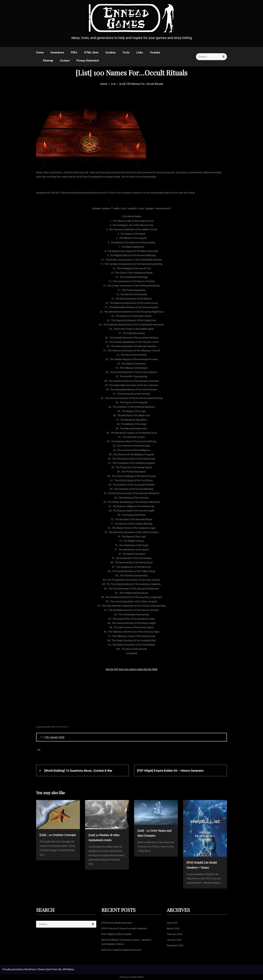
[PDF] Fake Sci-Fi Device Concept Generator (124, 928)
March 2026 (173, 928)
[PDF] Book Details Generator (117, 923)
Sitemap (48, 61)
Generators (57, 53)
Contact (65, 61)
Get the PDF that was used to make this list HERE (132, 669)
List (39, 750)
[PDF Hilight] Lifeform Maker (116, 934)
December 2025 (175, 945)
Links (140, 53)
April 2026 (172, 923)
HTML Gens (91, 53)
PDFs (74, 53)
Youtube (155, 53)
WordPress (30, 969)
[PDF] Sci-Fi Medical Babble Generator (121, 950)
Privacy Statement (88, 61)
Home (40, 53)
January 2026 (174, 940)
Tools (126, 53)
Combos (111, 53)
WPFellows (68, 969)
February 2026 (175, 934)
